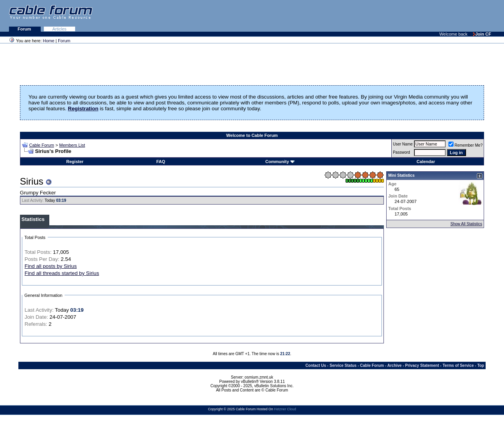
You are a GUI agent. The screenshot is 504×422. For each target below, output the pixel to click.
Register (75, 162)
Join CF (482, 34)
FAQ (161, 162)
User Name (403, 144)
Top (481, 365)
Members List (72, 145)
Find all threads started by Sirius (62, 273)
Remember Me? (466, 145)
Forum (25, 29)
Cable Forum (41, 145)
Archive (395, 365)
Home (49, 41)
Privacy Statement (422, 365)
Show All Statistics (466, 224)
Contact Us (316, 365)
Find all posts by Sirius (51, 266)
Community (280, 162)
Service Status (343, 365)
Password (401, 152)
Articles (59, 29)
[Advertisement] (409, 16)
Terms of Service (458, 365)
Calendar (426, 162)
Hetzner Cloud (285, 409)
